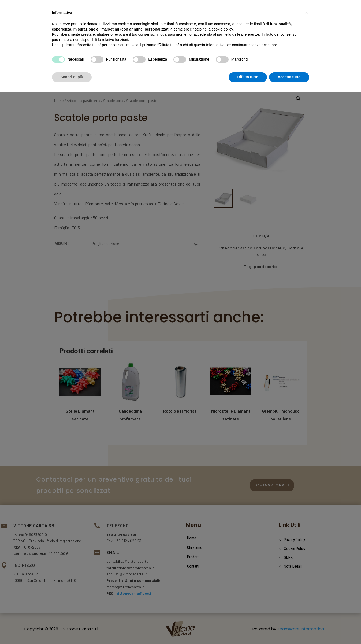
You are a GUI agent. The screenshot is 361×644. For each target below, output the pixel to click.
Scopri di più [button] (72, 629)
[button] (307, 565)
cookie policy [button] (222, 582)
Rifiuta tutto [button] (248, 629)
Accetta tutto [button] (289, 629)
